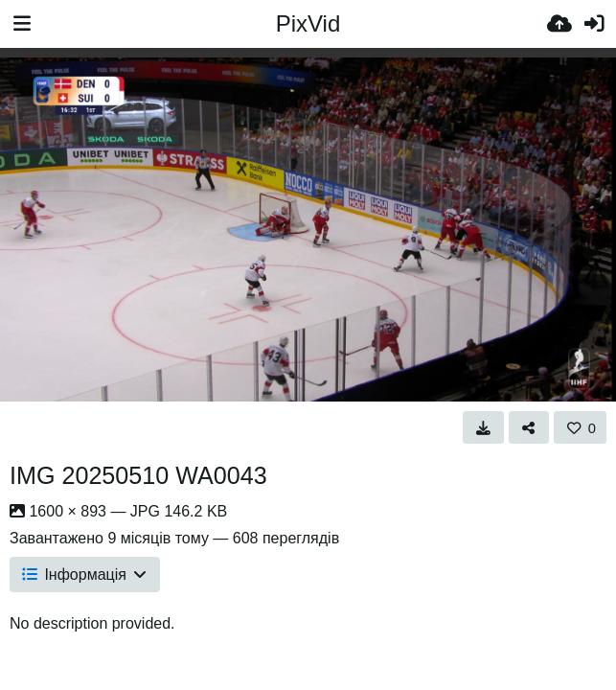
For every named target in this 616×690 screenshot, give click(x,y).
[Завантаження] (559, 24)
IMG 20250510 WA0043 (138, 475)
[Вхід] (594, 24)
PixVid (308, 23)
